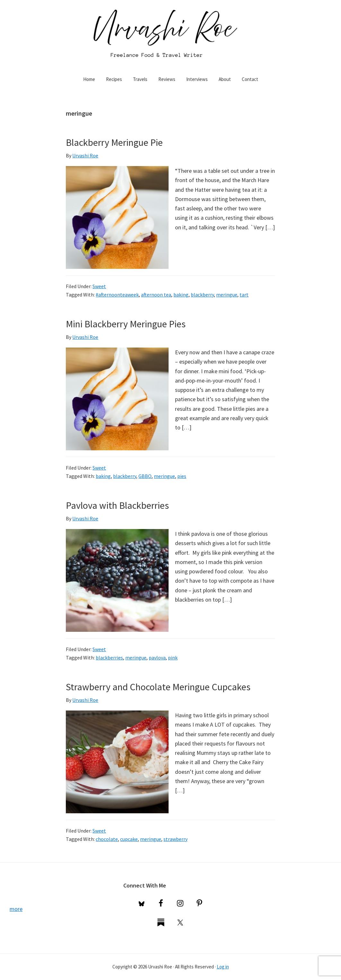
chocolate (107, 839)
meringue (227, 295)
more (16, 909)
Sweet (99, 286)
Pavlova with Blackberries (117, 505)
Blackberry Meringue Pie (114, 142)
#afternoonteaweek (117, 295)
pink (173, 658)
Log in (223, 967)
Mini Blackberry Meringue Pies (126, 324)
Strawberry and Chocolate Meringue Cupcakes (158, 687)
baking (181, 295)
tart (244, 295)
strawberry (175, 839)
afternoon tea (156, 295)
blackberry (202, 295)
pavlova (157, 658)
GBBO (145, 476)
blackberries (109, 658)
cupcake (129, 839)
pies (182, 476)
